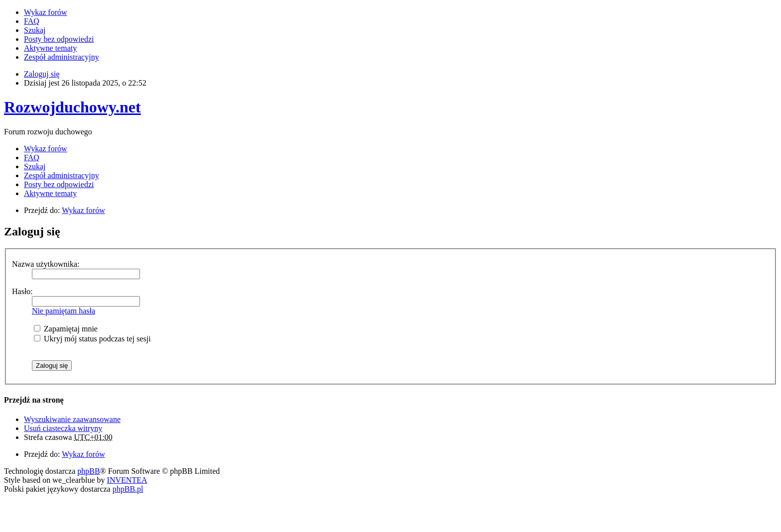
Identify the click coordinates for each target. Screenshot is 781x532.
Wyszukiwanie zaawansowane (72, 419)
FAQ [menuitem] (32, 21)
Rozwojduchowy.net (72, 107)
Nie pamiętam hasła (64, 311)
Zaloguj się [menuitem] (42, 74)
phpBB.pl (128, 489)
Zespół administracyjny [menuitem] (62, 57)
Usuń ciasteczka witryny (63, 428)
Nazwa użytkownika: (46, 264)
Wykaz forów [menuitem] (46, 12)
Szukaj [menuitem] (35, 30)
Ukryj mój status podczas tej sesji (92, 339)
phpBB (88, 471)
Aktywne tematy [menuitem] (50, 48)
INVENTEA (127, 480)
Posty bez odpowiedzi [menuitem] (59, 39)
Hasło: (22, 291)
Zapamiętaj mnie (66, 329)
